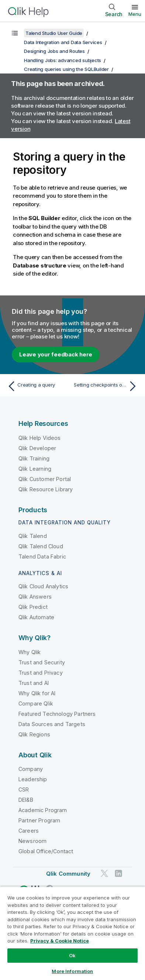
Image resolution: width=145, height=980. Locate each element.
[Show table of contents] (15, 33)
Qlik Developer (37, 448)
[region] (72, 933)
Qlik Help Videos (40, 438)
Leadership (33, 779)
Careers (29, 831)
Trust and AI (34, 683)
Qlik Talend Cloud (41, 546)
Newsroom (32, 841)
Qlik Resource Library (46, 489)
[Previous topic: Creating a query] (38, 386)
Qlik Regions (34, 734)
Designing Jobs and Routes (54, 51)
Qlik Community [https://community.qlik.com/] (68, 874)
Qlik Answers (35, 597)
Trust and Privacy (41, 673)
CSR (24, 789)
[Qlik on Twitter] (104, 874)
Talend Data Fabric (42, 557)
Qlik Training (34, 458)
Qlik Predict (33, 607)
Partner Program (39, 820)
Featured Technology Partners (57, 714)
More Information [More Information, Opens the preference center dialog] (72, 971)
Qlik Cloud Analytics (43, 586)
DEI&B (26, 800)
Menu (135, 14)
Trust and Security (42, 662)
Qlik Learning (35, 469)
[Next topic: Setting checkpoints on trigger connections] (107, 386)
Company (31, 769)
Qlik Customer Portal (45, 479)
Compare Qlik (36, 703)
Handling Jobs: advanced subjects (63, 60)
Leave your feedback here (56, 354)
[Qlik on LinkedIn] (118, 874)
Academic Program (43, 810)
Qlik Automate (36, 617)
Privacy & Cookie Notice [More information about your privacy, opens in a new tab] (60, 941)
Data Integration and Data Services (63, 42)
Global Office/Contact (46, 851)
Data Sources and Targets (52, 724)
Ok (72, 955)
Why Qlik (30, 652)
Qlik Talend (33, 536)
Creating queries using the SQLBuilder (66, 69)
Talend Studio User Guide (54, 33)
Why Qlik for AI (37, 693)
